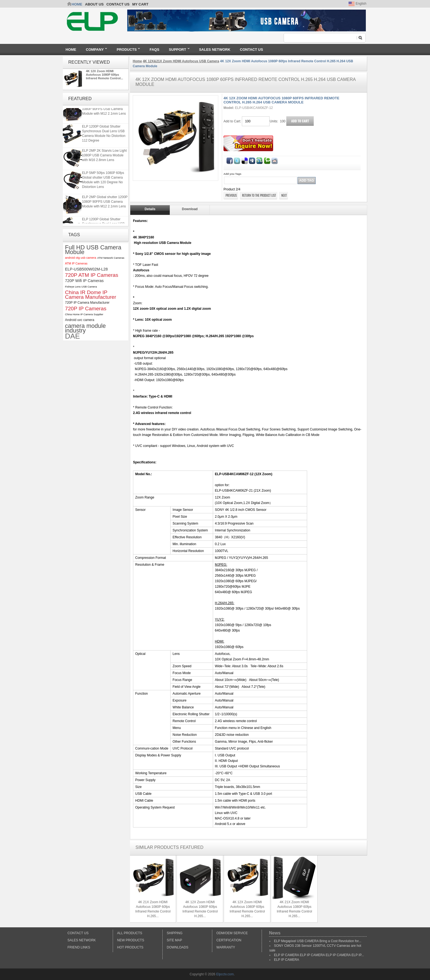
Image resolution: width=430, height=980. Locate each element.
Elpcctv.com (225, 974)
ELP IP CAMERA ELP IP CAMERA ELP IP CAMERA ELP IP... (319, 955)
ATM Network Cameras (111, 258)
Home (77, 4)
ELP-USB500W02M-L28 (86, 269)
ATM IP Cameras (76, 263)
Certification (229, 940)
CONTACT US (118, 4)
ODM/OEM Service (232, 933)
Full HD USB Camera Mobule (93, 250)
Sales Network (82, 940)
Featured (80, 99)
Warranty (226, 947)
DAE (72, 336)
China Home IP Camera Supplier (84, 314)
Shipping (175, 933)
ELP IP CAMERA (287, 960)
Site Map (174, 940)
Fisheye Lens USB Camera (81, 287)
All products (130, 933)
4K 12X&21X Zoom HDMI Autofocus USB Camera (181, 61)
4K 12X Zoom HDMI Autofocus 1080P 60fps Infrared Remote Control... (104, 75)
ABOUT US (94, 4)
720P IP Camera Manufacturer (87, 303)
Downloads (178, 947)
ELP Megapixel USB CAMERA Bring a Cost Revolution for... (318, 941)
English (357, 4)
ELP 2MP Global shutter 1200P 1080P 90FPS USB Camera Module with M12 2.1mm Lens (105, 112)
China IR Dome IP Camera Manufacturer (91, 295)
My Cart (140, 4)
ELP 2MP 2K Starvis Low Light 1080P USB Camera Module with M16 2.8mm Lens (104, 159)
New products (131, 940)
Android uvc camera (80, 320)
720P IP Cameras (86, 309)
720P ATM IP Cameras (92, 275)
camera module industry (85, 328)
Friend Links (79, 947)
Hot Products (130, 947)
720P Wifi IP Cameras (84, 281)
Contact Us (78, 933)
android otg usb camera (80, 258)
